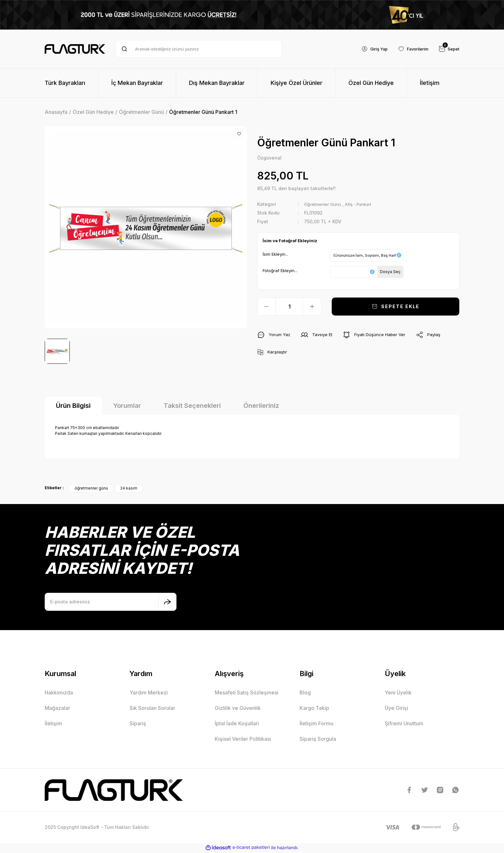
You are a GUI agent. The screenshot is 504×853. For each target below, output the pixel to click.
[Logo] (75, 49)
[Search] (199, 49)
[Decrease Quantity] (266, 307)
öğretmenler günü (91, 489)
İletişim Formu (316, 724)
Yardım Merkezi (149, 693)
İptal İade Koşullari (237, 724)
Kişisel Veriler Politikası (243, 739)
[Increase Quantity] (312, 307)
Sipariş (138, 724)
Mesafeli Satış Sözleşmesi (247, 693)
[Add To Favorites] (239, 134)
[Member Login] (368, 49)
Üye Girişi (396, 709)
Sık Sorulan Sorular (152, 709)
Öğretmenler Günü (325, 204)
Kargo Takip (314, 709)
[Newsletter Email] (111, 602)
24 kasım (129, 489)
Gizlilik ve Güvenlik (238, 709)
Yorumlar (127, 406)
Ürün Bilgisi (73, 406)
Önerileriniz (261, 406)
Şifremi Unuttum (404, 724)
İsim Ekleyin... (275, 254)
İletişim (53, 724)
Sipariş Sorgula (318, 739)
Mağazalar (57, 709)
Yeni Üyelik (398, 693)
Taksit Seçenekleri (192, 406)
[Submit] (167, 602)
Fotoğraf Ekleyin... (280, 271)
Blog (305, 693)
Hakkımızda (59, 693)
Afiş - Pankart (365, 204)
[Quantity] (289, 307)
